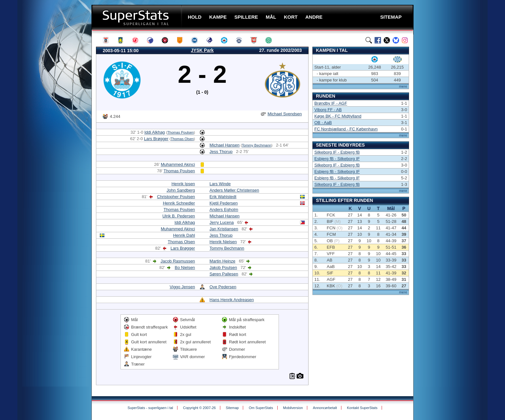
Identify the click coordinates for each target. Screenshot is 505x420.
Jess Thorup (221, 152)
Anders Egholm (224, 210)
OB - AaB (323, 123)
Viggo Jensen (182, 287)
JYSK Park (202, 50)
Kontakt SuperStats (362, 408)
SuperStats (137, 17)
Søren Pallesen (224, 274)
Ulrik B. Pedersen (179, 216)
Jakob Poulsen (223, 267)
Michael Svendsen (285, 114)
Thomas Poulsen (181, 132)
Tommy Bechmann (257, 145)
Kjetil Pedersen (224, 203)
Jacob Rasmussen (178, 261)
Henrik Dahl (184, 235)
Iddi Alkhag (155, 132)
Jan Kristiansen (224, 229)
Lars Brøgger (156, 139)
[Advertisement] (53, 127)
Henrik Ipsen (183, 184)
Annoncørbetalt (325, 408)
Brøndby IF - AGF (331, 103)
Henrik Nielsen (223, 242)
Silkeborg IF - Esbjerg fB (337, 152)
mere (403, 86)
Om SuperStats (261, 408)
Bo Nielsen (185, 267)
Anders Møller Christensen (234, 190)
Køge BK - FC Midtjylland (338, 116)
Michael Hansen (225, 145)
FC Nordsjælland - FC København (346, 129)
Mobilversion (293, 408)
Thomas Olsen (182, 139)
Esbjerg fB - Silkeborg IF (337, 159)
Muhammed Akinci (178, 164)
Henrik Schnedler (179, 203)
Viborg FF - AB (328, 110)
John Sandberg (181, 190)
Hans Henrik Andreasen (232, 300)
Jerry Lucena (222, 222)
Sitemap (232, 408)
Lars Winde (220, 184)
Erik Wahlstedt (223, 197)
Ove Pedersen (223, 287)
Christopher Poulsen (176, 197)
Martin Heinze (223, 261)
